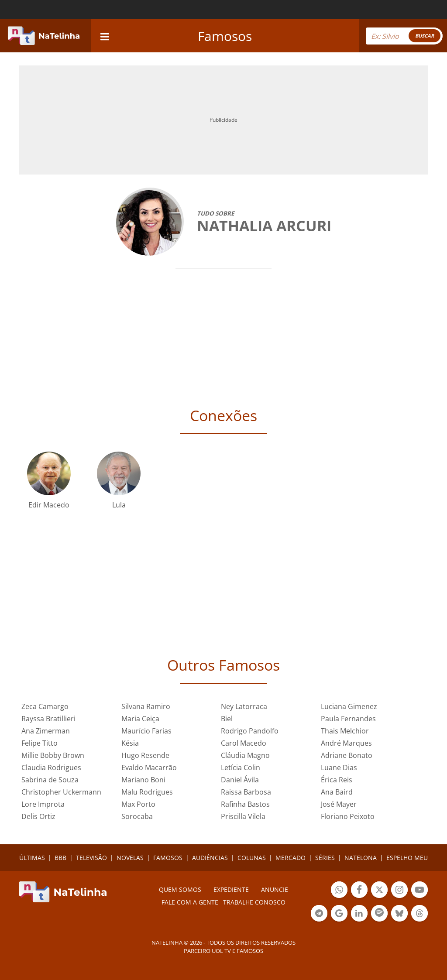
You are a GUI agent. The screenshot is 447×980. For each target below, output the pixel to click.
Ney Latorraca (244, 706)
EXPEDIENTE (231, 889)
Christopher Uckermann (61, 792)
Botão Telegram (319, 914)
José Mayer (339, 804)
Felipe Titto (40, 743)
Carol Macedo (244, 743)
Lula (119, 505)
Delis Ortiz (38, 816)
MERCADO (291, 858)
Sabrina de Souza (50, 780)
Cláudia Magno (245, 755)
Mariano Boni (143, 780)
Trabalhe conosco (254, 902)
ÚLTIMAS (32, 858)
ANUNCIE (275, 889)
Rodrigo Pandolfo (250, 731)
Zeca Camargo (45, 706)
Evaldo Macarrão (149, 768)
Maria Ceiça (140, 719)
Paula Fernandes (348, 719)
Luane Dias (339, 768)
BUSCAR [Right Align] (425, 36)
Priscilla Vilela (243, 816)
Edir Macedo (49, 505)
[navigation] (105, 36)
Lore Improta (43, 804)
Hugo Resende (145, 755)
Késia (130, 743)
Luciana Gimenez (349, 706)
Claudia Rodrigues (51, 768)
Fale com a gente (190, 902)
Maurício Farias (146, 731)
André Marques (346, 743)
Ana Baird (337, 792)
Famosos (225, 36)
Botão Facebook (359, 891)
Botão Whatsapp (339, 891)
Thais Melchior (345, 731)
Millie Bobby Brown (53, 755)
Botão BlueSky (399, 914)
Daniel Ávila (240, 780)
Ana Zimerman (46, 731)
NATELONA (361, 858)
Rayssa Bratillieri (48, 719)
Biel (227, 719)
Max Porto (138, 804)
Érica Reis (337, 780)
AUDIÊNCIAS (210, 858)
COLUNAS (252, 858)
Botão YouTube (419, 891)
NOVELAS (130, 858)
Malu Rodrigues (147, 792)
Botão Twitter (379, 891)
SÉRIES (325, 858)
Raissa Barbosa (246, 792)
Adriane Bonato (347, 755)
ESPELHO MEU (407, 858)
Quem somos (180, 889)
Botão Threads (419, 914)
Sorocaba (137, 816)
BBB (60, 858)
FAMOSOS (168, 858)
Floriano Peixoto (348, 816)
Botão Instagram (399, 891)
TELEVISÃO (91, 858)
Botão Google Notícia (339, 914)
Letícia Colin (241, 768)
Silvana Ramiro (146, 706)
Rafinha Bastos (245, 804)
